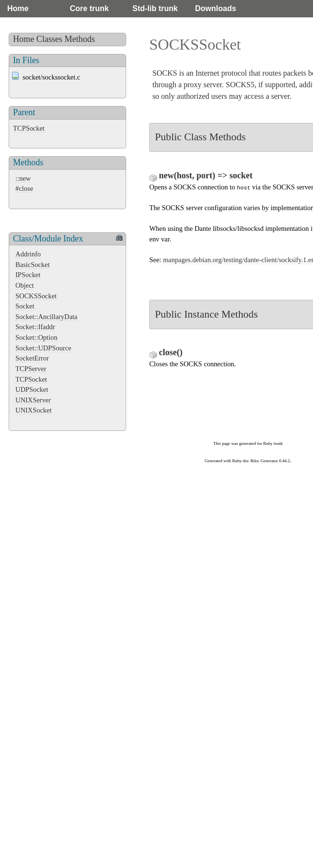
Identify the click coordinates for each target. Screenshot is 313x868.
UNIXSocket (33, 410)
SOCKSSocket (36, 296)
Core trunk (89, 8)
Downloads (215, 8)
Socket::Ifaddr (35, 327)
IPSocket (28, 275)
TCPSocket (29, 128)
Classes (50, 39)
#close (24, 188)
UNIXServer (33, 400)
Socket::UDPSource (43, 348)
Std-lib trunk (155, 8)
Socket (25, 306)
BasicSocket (33, 265)
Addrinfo (28, 254)
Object (25, 285)
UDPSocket (32, 389)
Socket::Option (36, 337)
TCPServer (31, 369)
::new (23, 178)
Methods (80, 39)
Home (18, 8)
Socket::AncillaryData (46, 317)
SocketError (32, 358)
